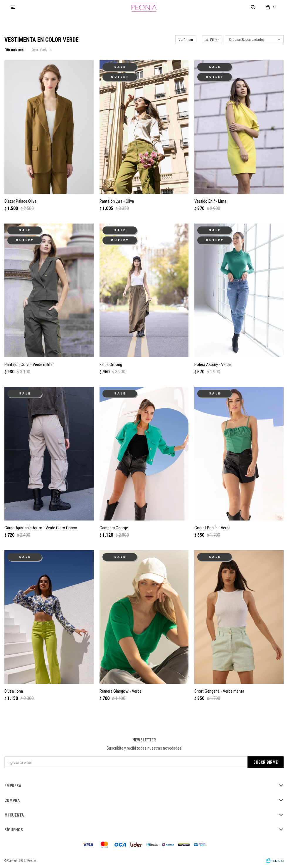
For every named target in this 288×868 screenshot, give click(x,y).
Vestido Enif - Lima (210, 201)
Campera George (114, 528)
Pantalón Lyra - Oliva (117, 201)
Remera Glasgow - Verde (121, 691)
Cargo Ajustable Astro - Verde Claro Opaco (41, 528)
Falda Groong (111, 365)
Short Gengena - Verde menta (219, 691)
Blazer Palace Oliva (20, 201)
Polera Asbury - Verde (213, 365)
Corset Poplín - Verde (212, 528)
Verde (39, 50)
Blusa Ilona (14, 691)
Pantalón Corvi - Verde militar (29, 365)
